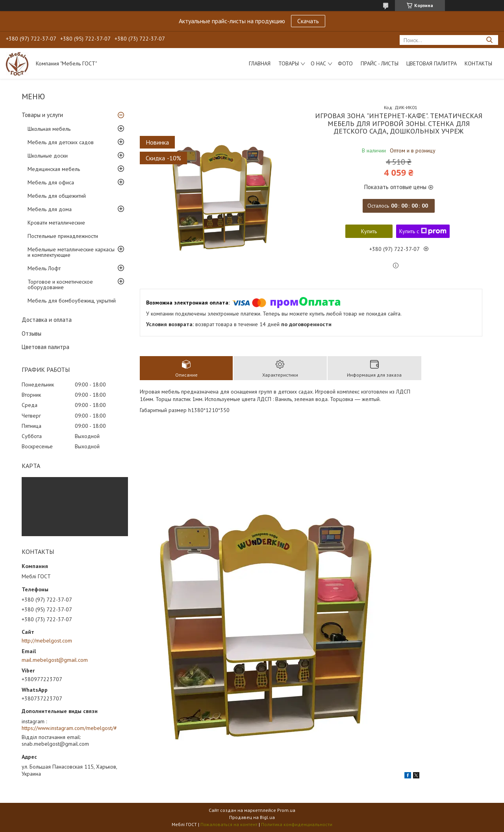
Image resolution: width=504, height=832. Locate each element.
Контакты (478, 63)
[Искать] (489, 40)
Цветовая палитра (432, 63)
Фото (345, 63)
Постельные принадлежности (63, 236)
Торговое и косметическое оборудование (60, 284)
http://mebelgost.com (47, 641)
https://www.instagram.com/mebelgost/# (69, 728)
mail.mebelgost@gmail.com (55, 660)
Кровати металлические (56, 223)
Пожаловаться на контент (229, 824)
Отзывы (31, 333)
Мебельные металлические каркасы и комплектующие (71, 252)
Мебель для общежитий (57, 196)
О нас (318, 63)
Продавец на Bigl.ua (252, 817)
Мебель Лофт (44, 268)
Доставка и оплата (47, 320)
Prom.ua (286, 810)
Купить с (423, 231)
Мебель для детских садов (61, 142)
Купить (369, 231)
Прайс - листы (380, 63)
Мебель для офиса (51, 182)
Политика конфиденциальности (297, 824)
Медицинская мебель (54, 169)
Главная (260, 63)
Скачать (308, 21)
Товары (289, 63)
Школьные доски (48, 156)
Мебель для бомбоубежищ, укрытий (72, 301)
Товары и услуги (42, 115)
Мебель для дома (50, 209)
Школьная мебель (49, 129)
